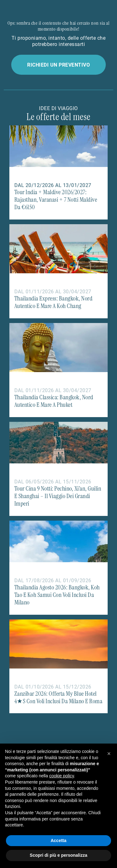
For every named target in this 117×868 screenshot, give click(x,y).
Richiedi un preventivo (58, 65)
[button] (109, 754)
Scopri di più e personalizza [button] (58, 855)
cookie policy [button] (62, 776)
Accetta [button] (58, 840)
